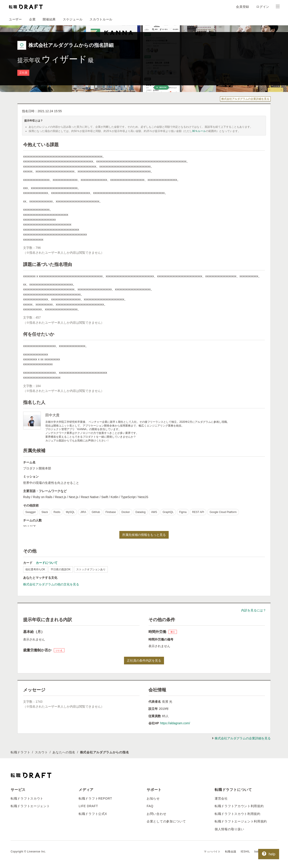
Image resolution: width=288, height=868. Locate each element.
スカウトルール (101, 19)
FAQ (150, 806)
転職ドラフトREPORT (95, 798)
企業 (32, 19)
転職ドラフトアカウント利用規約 (239, 806)
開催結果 (49, 19)
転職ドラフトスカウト (27, 798)
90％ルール (199, 131)
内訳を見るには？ (254, 610)
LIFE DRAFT (88, 806)
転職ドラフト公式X (93, 814)
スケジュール (73, 19)
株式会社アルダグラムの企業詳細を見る (245, 99)
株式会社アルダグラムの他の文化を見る (51, 584)
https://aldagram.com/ (175, 723)
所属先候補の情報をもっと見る (144, 535)
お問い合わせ (156, 814)
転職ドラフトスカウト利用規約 (238, 814)
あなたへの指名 (64, 752)
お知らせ (153, 798)
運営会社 (221, 798)
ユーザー (15, 19)
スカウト (41, 752)
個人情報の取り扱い (229, 829)
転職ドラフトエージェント (30, 806)
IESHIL (245, 852)
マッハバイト (212, 852)
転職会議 (231, 852)
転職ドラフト (20, 752)
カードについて (47, 563)
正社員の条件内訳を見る (144, 660)
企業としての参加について (166, 821)
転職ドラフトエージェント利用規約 (241, 821)
